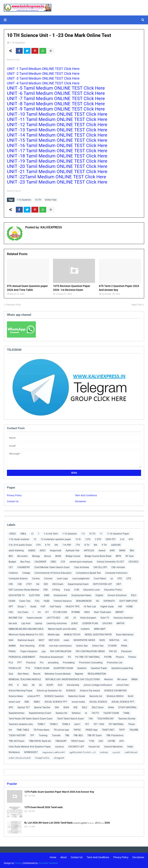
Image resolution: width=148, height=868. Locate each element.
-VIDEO (12, 534)
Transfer (56, 735)
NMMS (12, 646)
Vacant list (94, 747)
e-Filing (56, 590)
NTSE (42, 646)
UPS (122, 741)
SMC (27, 702)
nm (125, 640)
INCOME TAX (16, 618)
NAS (11, 640)
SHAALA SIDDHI (115, 696)
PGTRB (108, 657)
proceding (53, 663)
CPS (129, 579)
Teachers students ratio (21, 724)
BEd (132, 551)
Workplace (14, 752)
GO (98, 601)
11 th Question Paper (118, 534)
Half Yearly (55, 607)
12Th (88, 539)
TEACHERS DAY (106, 719)
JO (74, 618)
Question (82, 668)
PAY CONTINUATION (61, 651)
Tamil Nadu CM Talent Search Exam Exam (31, 719)
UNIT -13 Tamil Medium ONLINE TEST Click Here (58, 130)
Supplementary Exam (40, 713)
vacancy (59, 747)
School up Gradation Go (49, 691)
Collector (13, 573)
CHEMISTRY (24, 567)
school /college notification (98, 685)
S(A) (25, 685)
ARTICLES (89, 551)
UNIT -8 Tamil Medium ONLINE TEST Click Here (56, 104)
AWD (112, 551)
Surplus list (61, 713)
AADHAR (116, 545)
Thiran (132, 724)
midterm (85, 629)
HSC (11, 612)
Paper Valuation (29, 651)
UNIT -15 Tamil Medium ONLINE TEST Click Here (58, 140)
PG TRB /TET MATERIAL (88, 657)
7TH (78, 545)
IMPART (119, 612)
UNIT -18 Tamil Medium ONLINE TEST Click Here (58, 156)
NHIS (102, 640)
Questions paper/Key (122, 668)
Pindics (132, 657)
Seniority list (96, 696)
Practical (31, 663)
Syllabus (76, 713)
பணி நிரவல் (131, 752)
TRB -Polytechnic (115, 735)
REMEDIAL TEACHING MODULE (25, 679)
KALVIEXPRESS (51, 227)
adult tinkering (16, 551)
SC (41, 685)
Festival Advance (63, 601)
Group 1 (22, 607)
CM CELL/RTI (100, 567)
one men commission (60, 646)
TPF (32, 735)
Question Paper (99, 668)
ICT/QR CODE (60, 612)
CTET (29, 584)
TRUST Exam (78, 741)
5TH (38, 545)
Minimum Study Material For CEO (26, 635)
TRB (67, 735)
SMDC (37, 702)
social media (78, 702)
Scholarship (73, 685)
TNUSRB (134, 730)
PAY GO (113, 651)
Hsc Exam (23, 612)
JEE (67, 618)
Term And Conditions (86, 495)
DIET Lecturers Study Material (24, 590)
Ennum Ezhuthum (117, 595)
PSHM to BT (15, 668)
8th (96, 545)
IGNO (87, 612)
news (66, 640)
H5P (43, 607)
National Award (26, 640)
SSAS (66, 707)
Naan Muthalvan (125, 635)
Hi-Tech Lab (90, 607)
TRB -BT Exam (95, 735)
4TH (131, 539)
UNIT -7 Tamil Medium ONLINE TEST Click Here (56, 99)
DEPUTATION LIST (103, 584)
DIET (119, 584)
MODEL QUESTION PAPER (98, 635)
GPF (11, 607)
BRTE (119, 556)
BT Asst (130, 556)
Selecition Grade (77, 696)
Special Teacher (42, 707)
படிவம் (116, 752)
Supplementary (17, 713)
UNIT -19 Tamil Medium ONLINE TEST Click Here (58, 161)
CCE (63, 562)
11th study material (19, 539)
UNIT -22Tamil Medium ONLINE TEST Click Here (57, 177)
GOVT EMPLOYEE (128, 601)
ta (86, 713)
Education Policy (113, 590)
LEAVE (74, 623)
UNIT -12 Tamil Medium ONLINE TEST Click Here (58, 125)
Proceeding (69, 663)
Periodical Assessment (52, 657)
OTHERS (112, 646)
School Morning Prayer (21, 691)
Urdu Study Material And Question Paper (30, 747)
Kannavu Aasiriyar (123, 618)
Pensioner (126, 651)
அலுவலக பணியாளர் (53, 752)
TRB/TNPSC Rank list (40, 741)
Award (102, 551)
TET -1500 (99, 724)
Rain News (23, 674)
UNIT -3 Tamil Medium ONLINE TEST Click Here (44, 78)
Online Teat (51, 200)
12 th (78, 539)
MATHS (120, 623)
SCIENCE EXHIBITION (115, 691)
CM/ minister (118, 567)
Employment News (81, 595)
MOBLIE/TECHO (72, 635)
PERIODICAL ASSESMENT (22, 657)
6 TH (48, 545)
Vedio (130, 747)
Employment (60, 595)
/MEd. (23, 534)
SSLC (85, 707)
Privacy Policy (14, 495)
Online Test (98, 646)
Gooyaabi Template (48, 863)
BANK (122, 551)
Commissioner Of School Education (53, 573)
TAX (91, 719)
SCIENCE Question (54, 696)
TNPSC (77, 730)
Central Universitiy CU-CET (110, 562)
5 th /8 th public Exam (20, 545)
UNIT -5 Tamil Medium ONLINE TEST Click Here (56, 88)
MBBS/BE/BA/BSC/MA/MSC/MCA (26, 629)
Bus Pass (25, 562)
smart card (14, 702)
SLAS (130, 696)
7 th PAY (67, 545)
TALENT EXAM (111, 713)
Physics (120, 657)
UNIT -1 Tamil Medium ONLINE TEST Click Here (44, 69)
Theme (18, 863)
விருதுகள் (59, 758)
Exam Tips (25, 601)
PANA (124, 646)
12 (35, 539)
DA (38, 584)
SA (33, 685)
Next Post (137, 305)
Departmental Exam (78, 584)
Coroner (48, 579)
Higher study (107, 607)
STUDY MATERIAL (127, 707)
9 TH (104, 545)
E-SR (77, 590)
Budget (12, 562)
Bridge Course (73, 556)
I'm (39, 612)
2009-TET (111, 539)
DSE (46, 590)
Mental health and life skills (62, 629)
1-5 (83, 534)
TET (87, 724)
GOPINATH (109, 601)
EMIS (47, 595)
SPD (11, 707)
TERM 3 (66, 724)
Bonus (48, 556)
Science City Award (90, 691)
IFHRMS (76, 612)
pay (44, 651)
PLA (11, 663)
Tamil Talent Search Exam (71, 719)
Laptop (39, 623)
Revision (109, 679)
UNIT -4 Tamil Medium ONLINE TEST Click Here (44, 83)
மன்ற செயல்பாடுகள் (20, 758)
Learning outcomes (57, 623)
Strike (111, 707)
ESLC (134, 595)
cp (112, 579)
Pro (42, 663)
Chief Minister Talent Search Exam (52, 567)
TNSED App (91, 730)
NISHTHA (114, 640)
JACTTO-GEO (53, 618)
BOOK (58, 556)
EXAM (12, 601)
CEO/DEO (133, 562)
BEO (11, 556)
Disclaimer (80, 501)
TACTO (95, 713)
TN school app (61, 730)
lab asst (13, 623)
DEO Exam (58, 584)
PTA (28, 668)
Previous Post (13, 305)
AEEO (43, 551)
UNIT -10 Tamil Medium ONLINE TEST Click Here (58, 114)
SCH (60, 685)
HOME (129, 607)
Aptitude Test (73, 551)
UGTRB (111, 741)
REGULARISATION (97, 674)
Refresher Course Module (58, 674)
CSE (20, 584)
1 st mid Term (51, 534)
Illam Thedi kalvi (103, 612)
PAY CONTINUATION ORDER (90, 651)
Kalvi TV (105, 618)
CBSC (53, 562)
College (26, 573)
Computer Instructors (116, 573)
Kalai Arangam (88, 618)
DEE (46, 584)
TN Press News (41, 730)
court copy (62, 579)
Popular (12, 784)
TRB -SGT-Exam (17, 741)
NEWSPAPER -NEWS (84, 640)
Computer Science (18, 579)
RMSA (135, 679)
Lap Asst (26, 623)
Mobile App (54, 635)
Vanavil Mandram (113, 747)
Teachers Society (127, 719)
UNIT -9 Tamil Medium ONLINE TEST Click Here (56, 109)
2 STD (98, 539)
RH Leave (122, 679)
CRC (11, 584)
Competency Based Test (88, 573)
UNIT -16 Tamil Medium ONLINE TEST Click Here (58, 146)
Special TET (24, 707)
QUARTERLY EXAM (63, 668)
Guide (33, 607)
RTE (11, 685)
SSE (75, 707)
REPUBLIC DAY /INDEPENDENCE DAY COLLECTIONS (73, 679)
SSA (57, 707)
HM (120, 607)
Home (53, 857)
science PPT (34, 696)
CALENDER (40, 562)
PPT (20, 663)
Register (79, 674)
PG (69, 657)
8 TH (87, 545)
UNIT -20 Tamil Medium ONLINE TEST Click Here (58, 166)
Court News (100, 579)
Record (37, 674)
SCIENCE (71, 691)
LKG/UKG (107, 623)
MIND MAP (100, 629)
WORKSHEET (31, 752)
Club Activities (82, 567)
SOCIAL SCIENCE (98, 702)
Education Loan (92, 590)
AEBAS (32, 551)
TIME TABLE (23, 730)
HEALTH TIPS (72, 607)
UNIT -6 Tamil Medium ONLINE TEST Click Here (56, 93)
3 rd (122, 539)
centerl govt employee (81, 562)
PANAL (12, 651)
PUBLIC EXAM (42, 668)
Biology (36, 556)
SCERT (50, 685)
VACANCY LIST (76, 747)
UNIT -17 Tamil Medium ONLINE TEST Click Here (58, 151)
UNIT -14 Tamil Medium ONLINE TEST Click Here (58, 135)
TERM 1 (41, 724)
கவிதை (104, 752)
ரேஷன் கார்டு (42, 758)
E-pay (67, 590)
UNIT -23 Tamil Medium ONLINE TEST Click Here (58, 182)
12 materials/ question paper (56, 539)
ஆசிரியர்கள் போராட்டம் (82, 752)
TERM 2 (54, 724)
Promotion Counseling (91, 663)
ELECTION (34, 595)
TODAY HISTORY (17, 735)
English (99, 595)
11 (101, 534)
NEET (41, 640)
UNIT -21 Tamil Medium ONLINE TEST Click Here (58, 172)
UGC (101, 741)
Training (43, 735)
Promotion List (115, 663)
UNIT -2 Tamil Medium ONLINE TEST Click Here (44, 74)
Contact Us (13, 501)
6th (56, 545)
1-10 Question (17, 43)
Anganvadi (56, 551)
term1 (77, 724)
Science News (16, 696)
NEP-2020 (54, 640)
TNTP (122, 730)
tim (10, 730)
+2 (32, 534)
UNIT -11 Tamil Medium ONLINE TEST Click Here (58, 119)
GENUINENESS (84, 601)
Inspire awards (34, 618)
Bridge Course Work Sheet (98, 556)
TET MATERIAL (116, 724)
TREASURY (61, 741)
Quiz (11, 674)
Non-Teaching (27, 646)
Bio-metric (23, 556)
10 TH (38, 200)
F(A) (37, 601)
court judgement (81, 579)
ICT (47, 612)
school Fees (123, 685)
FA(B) (47, 601)
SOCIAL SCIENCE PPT (56, 702)
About (63, 857)
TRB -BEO (78, 735)
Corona (36, 579)
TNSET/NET (108, 730)
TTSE (92, 741)
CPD (120, 579)
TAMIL (126, 713)
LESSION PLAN (90, 623)
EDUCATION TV (17, 595)
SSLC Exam (98, 707)
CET (11, 567)
